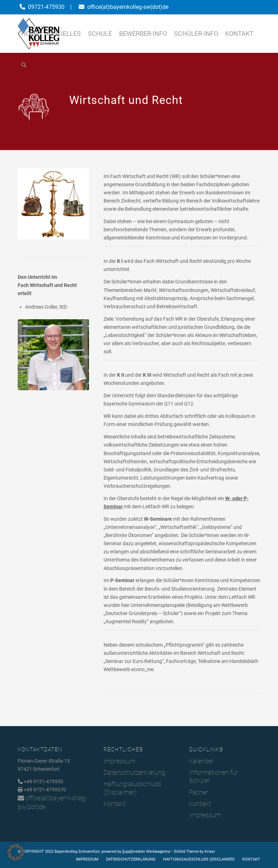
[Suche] (24, 65)
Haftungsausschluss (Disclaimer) (132, 788)
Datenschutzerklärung (134, 772)
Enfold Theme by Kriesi (194, 852)
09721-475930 (46, 7)
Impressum (119, 761)
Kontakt (115, 804)
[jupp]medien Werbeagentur (147, 852)
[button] (16, 852)
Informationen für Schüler (213, 776)
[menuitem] (30, 34)
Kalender (201, 761)
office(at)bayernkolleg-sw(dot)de (128, 7)
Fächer (199, 792)
